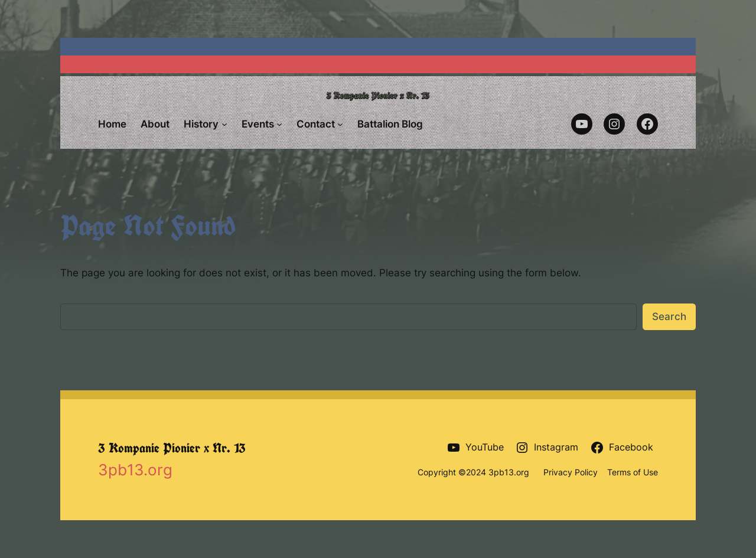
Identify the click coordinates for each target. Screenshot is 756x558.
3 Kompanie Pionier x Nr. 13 (172, 448)
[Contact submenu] (340, 124)
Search (669, 316)
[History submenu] (224, 124)
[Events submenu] (279, 124)
